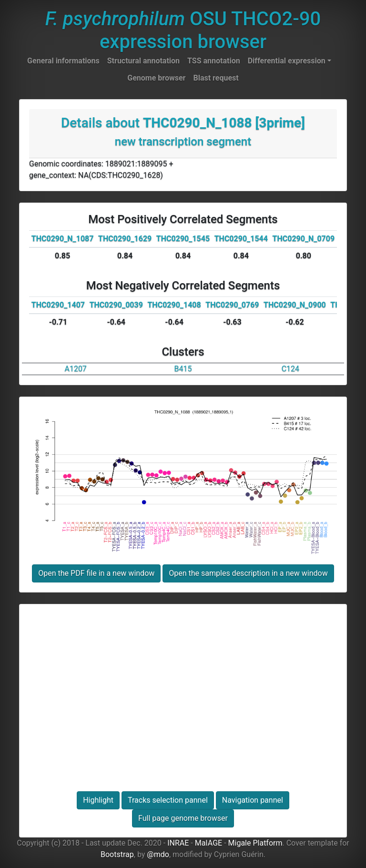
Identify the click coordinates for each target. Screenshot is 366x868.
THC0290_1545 (183, 239)
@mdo (158, 854)
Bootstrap (117, 854)
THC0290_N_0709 (304, 239)
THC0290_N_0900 (295, 305)
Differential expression (287, 61)
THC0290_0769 (232, 305)
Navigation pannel (253, 800)
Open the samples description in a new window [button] (248, 573)
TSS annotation (214, 61)
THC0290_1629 (125, 239)
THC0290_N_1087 (63, 239)
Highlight (98, 800)
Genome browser (156, 78)
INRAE (178, 843)
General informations (63, 61)
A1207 (75, 369)
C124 (290, 369)
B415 (183, 369)
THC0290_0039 (116, 305)
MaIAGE (209, 843)
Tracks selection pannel (168, 800)
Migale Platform (255, 843)
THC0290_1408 (174, 305)
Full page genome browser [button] (183, 818)
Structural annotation (143, 61)
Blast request (216, 78)
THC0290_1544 (241, 239)
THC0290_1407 (58, 305)
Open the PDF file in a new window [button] (96, 573)
